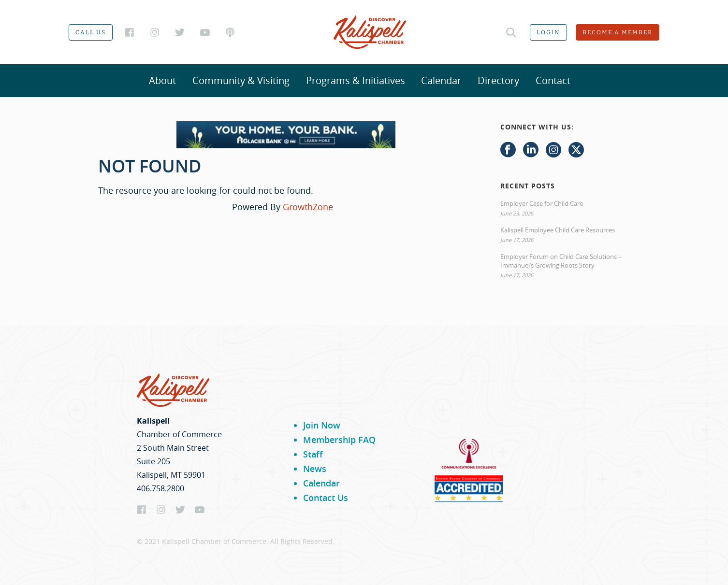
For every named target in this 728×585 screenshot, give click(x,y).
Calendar (441, 80)
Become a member (618, 32)
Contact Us (326, 498)
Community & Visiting (241, 80)
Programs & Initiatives (356, 80)
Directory (498, 80)
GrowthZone (308, 207)
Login (548, 32)
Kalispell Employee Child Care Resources (558, 230)
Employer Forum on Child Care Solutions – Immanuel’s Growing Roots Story (561, 261)
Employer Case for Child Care (542, 203)
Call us (91, 32)
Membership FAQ (339, 440)
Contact (553, 80)
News (315, 469)
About (162, 80)
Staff (313, 454)
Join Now (322, 425)
